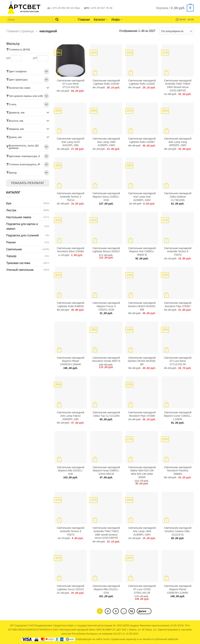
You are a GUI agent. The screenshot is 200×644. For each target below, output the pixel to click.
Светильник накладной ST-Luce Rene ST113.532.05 (178, 361)
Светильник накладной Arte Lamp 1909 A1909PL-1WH (142, 531)
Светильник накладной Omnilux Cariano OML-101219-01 (178, 531)
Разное (11, 242)
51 (132, 611)
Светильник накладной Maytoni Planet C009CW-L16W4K (70, 361)
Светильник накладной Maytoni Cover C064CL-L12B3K (178, 416)
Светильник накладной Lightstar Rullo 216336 (106, 82)
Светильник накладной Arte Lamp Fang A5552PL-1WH (178, 142)
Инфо (117, 20)
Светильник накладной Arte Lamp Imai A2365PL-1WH (142, 197)
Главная (84, 20)
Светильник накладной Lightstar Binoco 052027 (106, 250)
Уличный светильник (20, 270)
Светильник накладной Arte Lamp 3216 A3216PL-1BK (70, 142)
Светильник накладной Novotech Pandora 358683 (178, 471)
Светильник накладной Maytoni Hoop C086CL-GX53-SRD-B (106, 471)
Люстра (11, 210)
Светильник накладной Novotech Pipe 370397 (178, 305)
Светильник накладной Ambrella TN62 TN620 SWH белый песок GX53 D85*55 (178, 86)
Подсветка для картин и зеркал (22, 226)
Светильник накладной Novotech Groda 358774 (106, 359)
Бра (9, 203)
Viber (77, 8)
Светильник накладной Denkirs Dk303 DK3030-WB (142, 306)
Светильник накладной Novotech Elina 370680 (70, 250)
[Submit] (57, 20)
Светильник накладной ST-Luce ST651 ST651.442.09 (142, 589)
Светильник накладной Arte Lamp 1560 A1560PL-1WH (106, 142)
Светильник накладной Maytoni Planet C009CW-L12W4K (178, 589)
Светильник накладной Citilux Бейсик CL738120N (178, 197)
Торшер (11, 256)
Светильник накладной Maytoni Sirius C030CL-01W (106, 197)
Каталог (101, 20)
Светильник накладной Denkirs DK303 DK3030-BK (142, 361)
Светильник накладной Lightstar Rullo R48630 (70, 305)
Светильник (14, 249)
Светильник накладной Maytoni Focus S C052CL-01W (106, 306)
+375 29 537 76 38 (101, 8)
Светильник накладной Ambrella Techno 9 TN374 (70, 531)
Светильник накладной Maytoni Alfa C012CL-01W (106, 589)
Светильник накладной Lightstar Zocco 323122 (70, 588)
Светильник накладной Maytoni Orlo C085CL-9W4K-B (142, 251)
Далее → (144, 611)
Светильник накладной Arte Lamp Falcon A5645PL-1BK (70, 416)
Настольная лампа (19, 217)
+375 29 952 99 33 (62, 8)
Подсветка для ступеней (22, 235)
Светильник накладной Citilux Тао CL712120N (106, 414)
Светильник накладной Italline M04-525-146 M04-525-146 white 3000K (142, 472)
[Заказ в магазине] (176, 31)
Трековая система (18, 263)
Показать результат (28, 183)
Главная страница (20, 31)
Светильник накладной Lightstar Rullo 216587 (142, 140)
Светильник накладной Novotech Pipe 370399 (142, 414)
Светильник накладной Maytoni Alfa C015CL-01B (70, 471)
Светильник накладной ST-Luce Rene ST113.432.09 (70, 84)
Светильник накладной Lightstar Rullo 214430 (142, 82)
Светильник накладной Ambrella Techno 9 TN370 (178, 251)
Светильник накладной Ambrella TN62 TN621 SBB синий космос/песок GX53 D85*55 (106, 533)
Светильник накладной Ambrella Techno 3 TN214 (70, 197)
